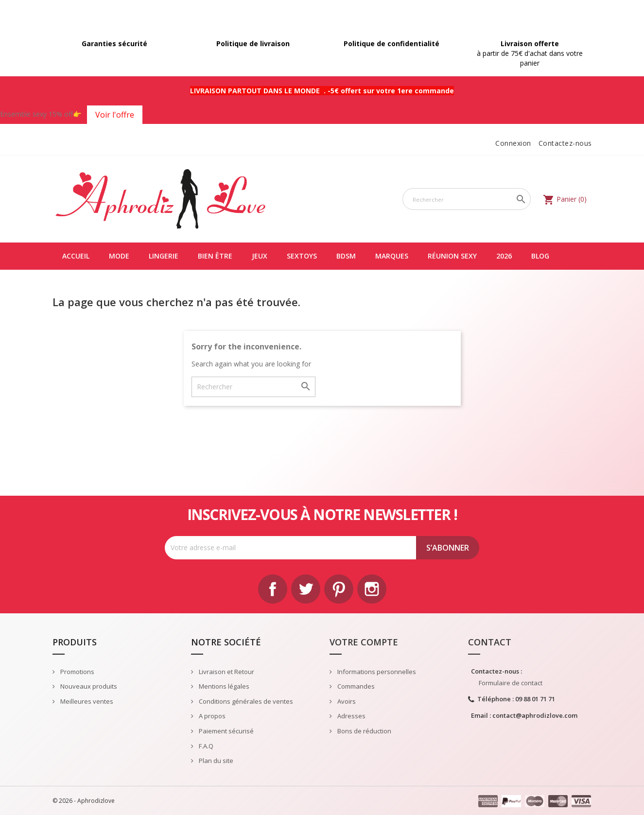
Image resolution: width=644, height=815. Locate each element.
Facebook (273, 589)
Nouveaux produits (88, 686)
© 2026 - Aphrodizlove (84, 801)
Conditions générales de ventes (245, 701)
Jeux (260, 256)
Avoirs (346, 701)
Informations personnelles (376, 672)
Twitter (306, 589)
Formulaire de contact (511, 683)
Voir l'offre (115, 115)
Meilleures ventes (86, 701)
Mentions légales (223, 686)
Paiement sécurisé (226, 731)
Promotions (77, 672)
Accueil (76, 256)
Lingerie (164, 256)
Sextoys (302, 256)
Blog (540, 256)
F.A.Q (205, 746)
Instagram (372, 589)
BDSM (346, 256)
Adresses (351, 716)
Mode (119, 256)
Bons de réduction (364, 731)
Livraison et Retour (226, 672)
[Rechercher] (467, 199)
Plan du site (215, 761)
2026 (504, 256)
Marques (392, 256)
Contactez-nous (565, 143)
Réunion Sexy (452, 256)
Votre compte (364, 642)
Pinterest (339, 589)
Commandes (355, 686)
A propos (211, 716)
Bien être (215, 256)
